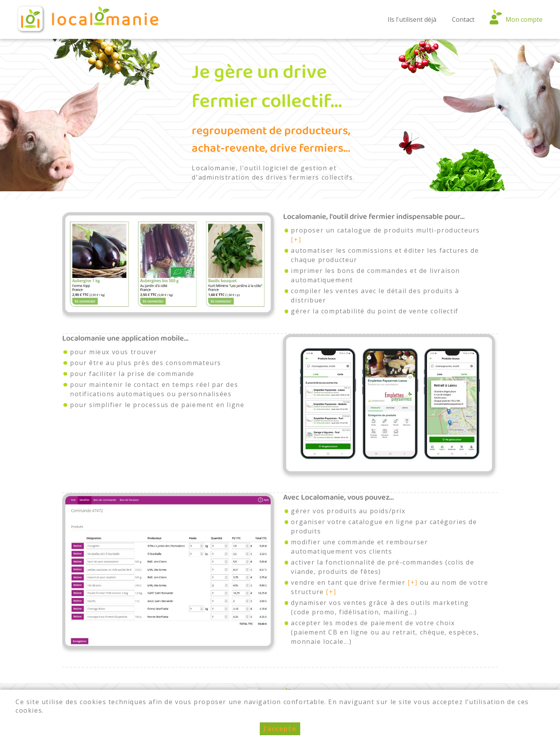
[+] (296, 240)
